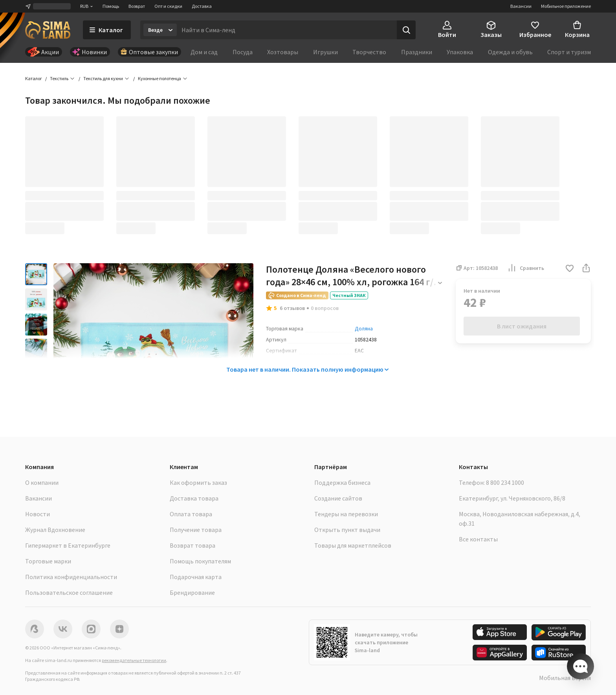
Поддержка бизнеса (342, 482)
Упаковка (460, 52)
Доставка (202, 6)
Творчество (369, 52)
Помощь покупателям (200, 561)
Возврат (137, 6)
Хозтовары (283, 52)
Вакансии (521, 6)
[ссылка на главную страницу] (48, 30)
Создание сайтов (338, 498)
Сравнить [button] (526, 268)
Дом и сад (204, 52)
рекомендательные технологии (134, 660)
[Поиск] (406, 30)
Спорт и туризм (569, 52)
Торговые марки (48, 561)
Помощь (111, 6)
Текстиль (59, 78)
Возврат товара (192, 545)
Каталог (34, 78)
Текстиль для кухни (103, 78)
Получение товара (196, 530)
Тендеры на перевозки (346, 514)
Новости (38, 514)
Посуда (243, 52)
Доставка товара (194, 498)
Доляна (364, 328)
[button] (570, 269)
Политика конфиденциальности (71, 577)
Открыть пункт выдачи (347, 530)
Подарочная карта (196, 577)
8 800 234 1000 (505, 482)
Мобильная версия (565, 678)
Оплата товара (191, 514)
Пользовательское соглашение (69, 592)
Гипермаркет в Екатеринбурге (68, 545)
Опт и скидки (168, 6)
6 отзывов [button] (292, 308)
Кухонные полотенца (159, 78)
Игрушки (325, 52)
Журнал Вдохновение (55, 530)
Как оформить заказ (198, 482)
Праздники (417, 52)
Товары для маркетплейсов (353, 545)
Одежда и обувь (510, 52)
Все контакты (478, 539)
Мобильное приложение (566, 6)
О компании (42, 482)
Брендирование (192, 592)
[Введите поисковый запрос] (287, 30)
